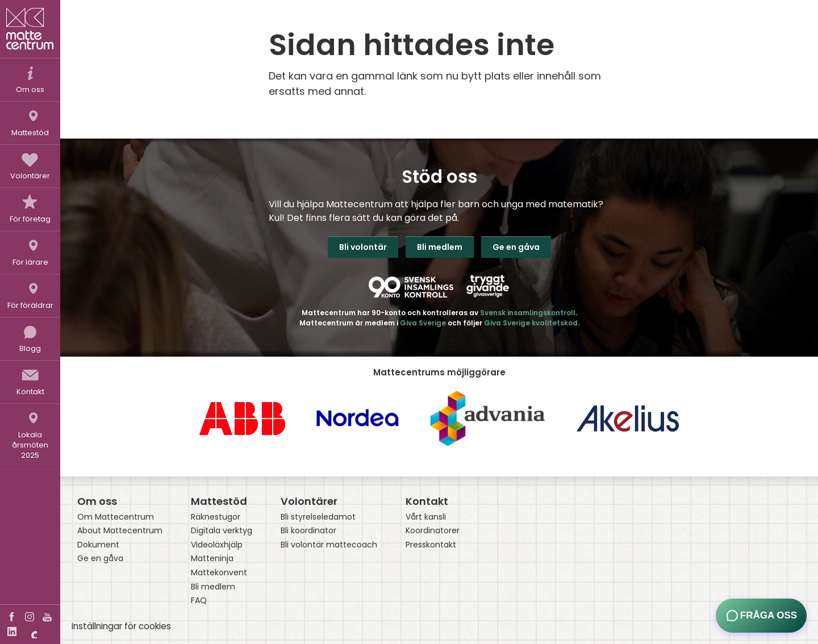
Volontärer (309, 501)
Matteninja (212, 559)
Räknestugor (216, 517)
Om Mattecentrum (116, 517)
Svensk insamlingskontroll (528, 313)
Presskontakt (431, 545)
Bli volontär (363, 247)
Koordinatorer (433, 531)
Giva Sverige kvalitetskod (531, 323)
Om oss (97, 501)
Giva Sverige (423, 323)
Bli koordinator (308, 531)
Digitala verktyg (222, 531)
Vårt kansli (426, 517)
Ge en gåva (516, 247)
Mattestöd (219, 501)
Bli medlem (440, 247)
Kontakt (427, 501)
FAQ (199, 601)
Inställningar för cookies (121, 626)
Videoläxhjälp (217, 545)
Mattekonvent (219, 573)
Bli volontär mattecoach (329, 545)
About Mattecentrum (120, 531)
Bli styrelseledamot (318, 517)
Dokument (98, 545)
